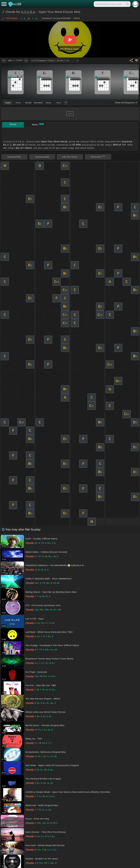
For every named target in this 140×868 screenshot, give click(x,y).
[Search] (127, 4)
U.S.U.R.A (28, 12)
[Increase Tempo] (26, 60)
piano (18, 103)
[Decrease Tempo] (4, 60)
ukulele (28, 103)
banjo (49, 103)
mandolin (38, 103)
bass (59, 103)
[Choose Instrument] (66, 103)
